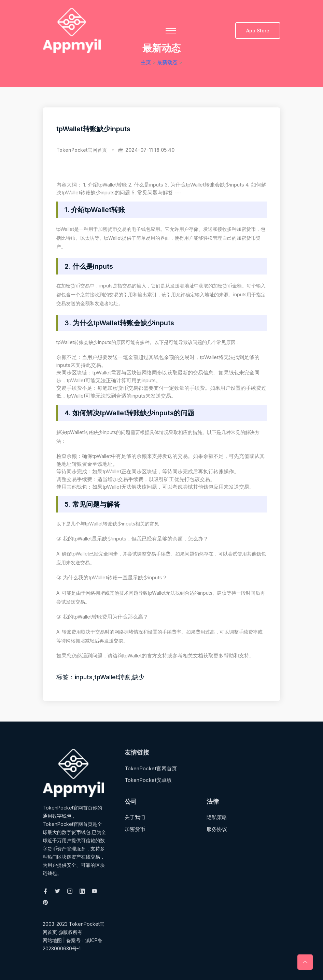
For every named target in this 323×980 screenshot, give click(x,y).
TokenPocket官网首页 (82, 150)
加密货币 (135, 829)
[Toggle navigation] (171, 31)
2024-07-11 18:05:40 (146, 150)
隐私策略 (217, 817)
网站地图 (52, 940)
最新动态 (167, 62)
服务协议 (217, 829)
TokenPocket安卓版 (148, 780)
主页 (146, 62)
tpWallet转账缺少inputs (93, 129)
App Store (258, 31)
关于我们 (135, 817)
